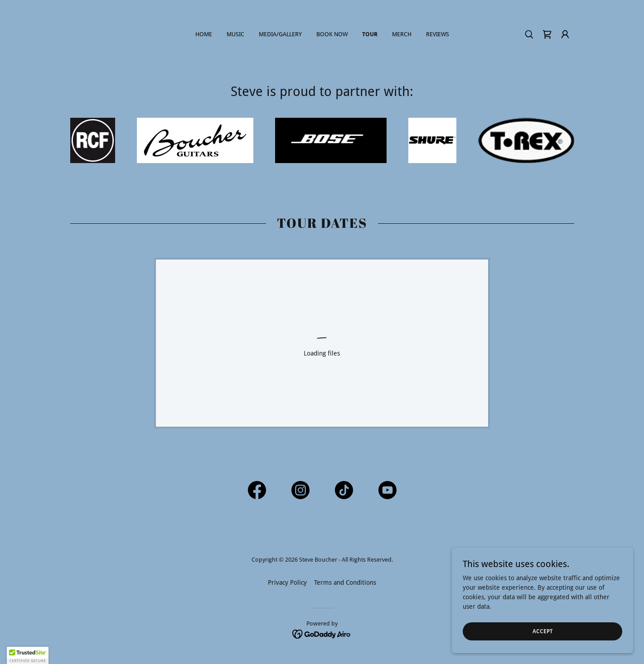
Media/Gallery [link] (280, 34)
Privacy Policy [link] (287, 582)
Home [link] (204, 34)
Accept (543, 631)
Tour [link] (370, 34)
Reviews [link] (438, 34)
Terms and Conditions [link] (345, 582)
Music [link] (235, 34)
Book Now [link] (332, 34)
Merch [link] (402, 34)
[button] (565, 34)
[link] (547, 34)
